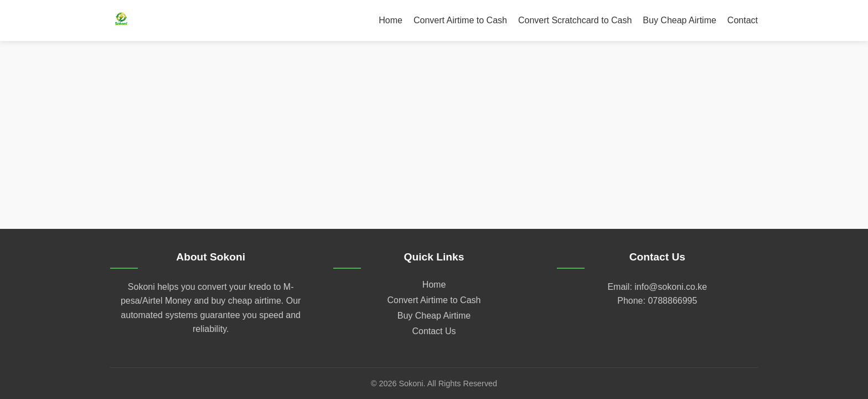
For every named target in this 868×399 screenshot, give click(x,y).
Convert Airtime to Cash (460, 20)
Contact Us (434, 331)
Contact (743, 20)
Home (391, 20)
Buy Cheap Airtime (680, 20)
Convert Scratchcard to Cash (575, 20)
